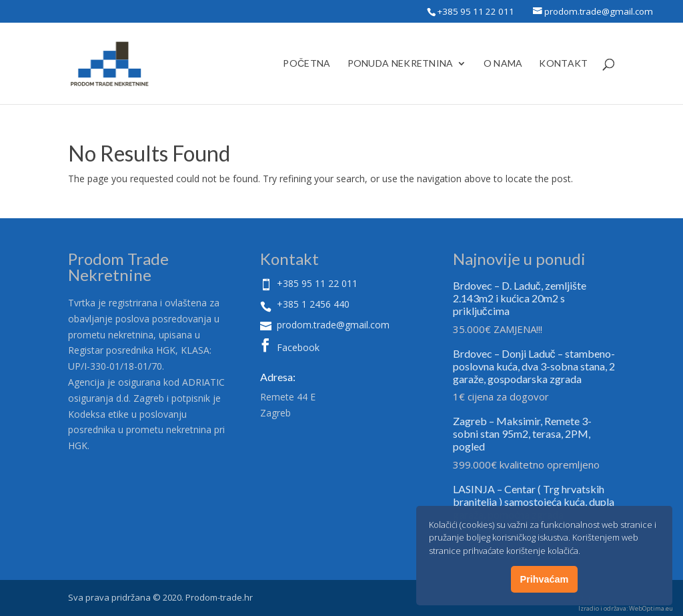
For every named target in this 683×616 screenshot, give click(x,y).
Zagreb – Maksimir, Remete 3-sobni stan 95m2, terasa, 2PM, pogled (522, 433)
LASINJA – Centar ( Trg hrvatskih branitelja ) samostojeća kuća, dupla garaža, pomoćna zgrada (534, 502)
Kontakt (563, 64)
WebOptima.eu (651, 608)
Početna (306, 64)
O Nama (503, 64)
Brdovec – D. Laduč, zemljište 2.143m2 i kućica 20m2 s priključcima (520, 298)
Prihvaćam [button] (545, 579)
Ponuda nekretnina (401, 64)
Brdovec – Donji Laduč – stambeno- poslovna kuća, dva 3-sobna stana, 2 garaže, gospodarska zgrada (534, 366)
